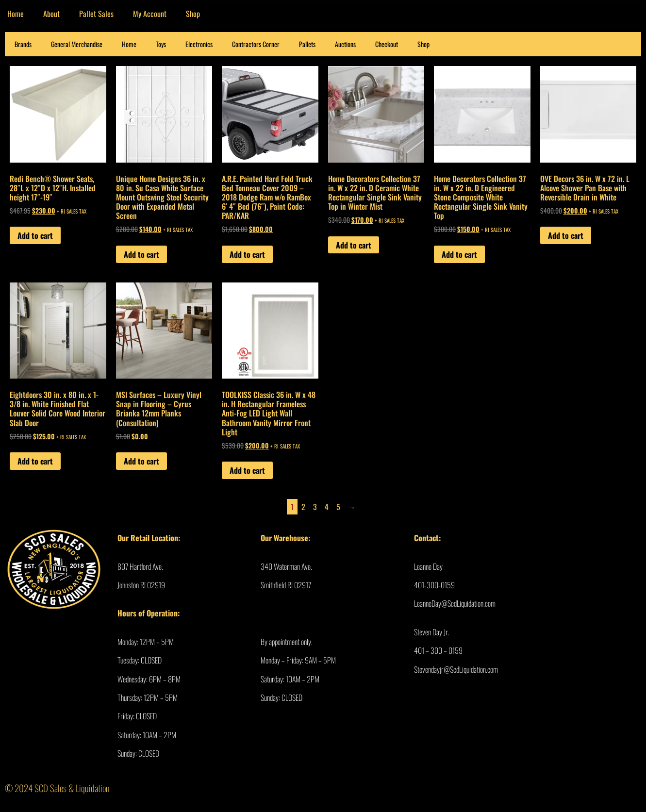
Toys (161, 44)
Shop (193, 14)
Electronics (199, 44)
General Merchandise (77, 44)
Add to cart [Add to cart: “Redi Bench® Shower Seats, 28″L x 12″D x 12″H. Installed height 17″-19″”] (35, 235)
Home (129, 44)
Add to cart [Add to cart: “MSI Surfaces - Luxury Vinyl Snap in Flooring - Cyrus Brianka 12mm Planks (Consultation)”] (141, 461)
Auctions (345, 44)
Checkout (387, 44)
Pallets (307, 44)
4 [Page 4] (327, 507)
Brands (23, 44)
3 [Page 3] (315, 507)
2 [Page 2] (303, 507)
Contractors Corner (256, 44)
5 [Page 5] (338, 507)
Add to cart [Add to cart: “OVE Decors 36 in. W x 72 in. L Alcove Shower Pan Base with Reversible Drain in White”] (566, 235)
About (51, 14)
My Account (150, 14)
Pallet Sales (96, 14)
